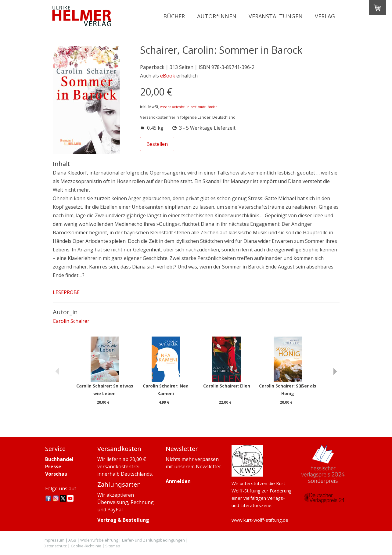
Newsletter (209, 467)
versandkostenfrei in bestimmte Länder (188, 107)
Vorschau (56, 474)
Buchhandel (59, 459)
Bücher (174, 16)
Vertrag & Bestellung (123, 520)
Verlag (325, 16)
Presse (53, 467)
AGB (72, 540)
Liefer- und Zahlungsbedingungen (153, 540)
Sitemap (113, 546)
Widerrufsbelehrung (99, 540)
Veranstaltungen (276, 16)
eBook (168, 76)
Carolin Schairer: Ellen (227, 386)
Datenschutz (55, 546)
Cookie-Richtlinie (86, 546)
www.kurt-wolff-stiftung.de (260, 520)
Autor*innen (217, 16)
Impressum (54, 540)
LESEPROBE (66, 292)
